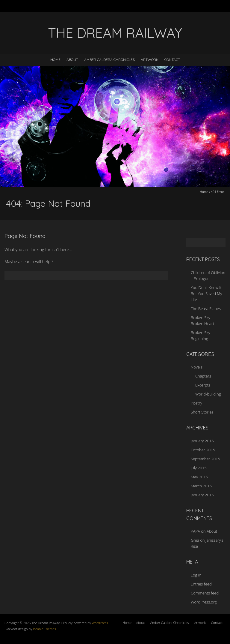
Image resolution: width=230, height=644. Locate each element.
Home (55, 60)
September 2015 (205, 459)
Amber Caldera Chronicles (109, 60)
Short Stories (202, 412)
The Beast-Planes (206, 308)
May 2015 (199, 477)
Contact (172, 60)
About (72, 60)
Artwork (150, 60)
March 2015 (201, 486)
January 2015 (202, 495)
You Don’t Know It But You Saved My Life (206, 293)
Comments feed (205, 593)
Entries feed (201, 584)
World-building (208, 394)
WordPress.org (204, 602)
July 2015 (199, 468)
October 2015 (203, 450)
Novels (197, 367)
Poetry (196, 403)
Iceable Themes (44, 629)
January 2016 (202, 441)
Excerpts (203, 385)
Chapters (203, 376)
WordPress (100, 623)
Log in (196, 575)
